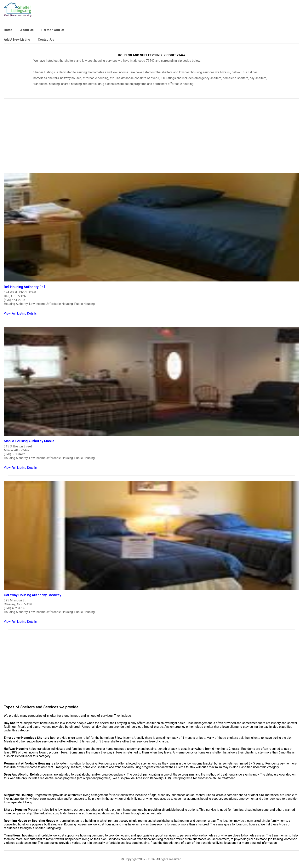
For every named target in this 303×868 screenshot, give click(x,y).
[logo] (18, 10)
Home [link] (8, 30)
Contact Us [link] (46, 40)
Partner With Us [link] (53, 30)
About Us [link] (27, 30)
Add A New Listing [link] (17, 40)
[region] (151, 135)
